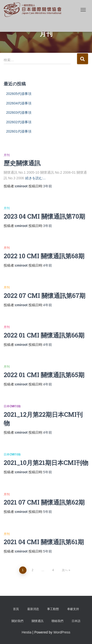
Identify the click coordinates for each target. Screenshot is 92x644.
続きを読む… (36, 178)
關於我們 (17, 621)
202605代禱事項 (19, 94)
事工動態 (53, 609)
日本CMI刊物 (12, 406)
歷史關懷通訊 (22, 163)
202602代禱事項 (19, 122)
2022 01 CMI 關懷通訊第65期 (44, 375)
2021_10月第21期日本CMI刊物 (46, 463)
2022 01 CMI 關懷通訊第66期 (44, 335)
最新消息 (33, 609)
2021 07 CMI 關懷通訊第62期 (44, 502)
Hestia (27, 632)
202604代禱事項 (19, 103)
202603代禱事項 (19, 113)
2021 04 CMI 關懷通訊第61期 (44, 542)
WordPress (62, 632)
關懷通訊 (38, 621)
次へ (65, 570)
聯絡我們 (57, 621)
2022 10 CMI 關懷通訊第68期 (44, 256)
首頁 (16, 609)
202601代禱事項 (19, 131)
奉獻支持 (73, 609)
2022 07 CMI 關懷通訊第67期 (45, 296)
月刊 (7, 155)
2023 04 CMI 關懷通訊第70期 (44, 216)
